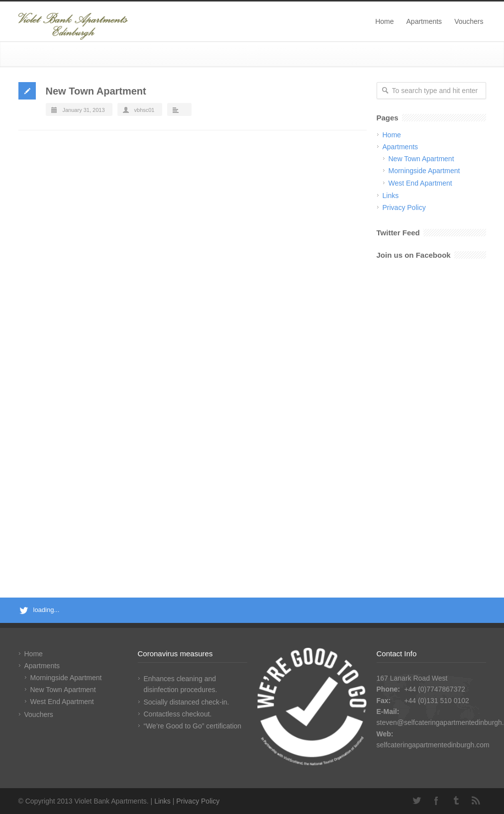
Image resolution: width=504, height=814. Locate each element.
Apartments (424, 21)
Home (384, 21)
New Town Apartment (96, 91)
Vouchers (469, 21)
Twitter (416, 801)
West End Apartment (420, 183)
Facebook (436, 801)
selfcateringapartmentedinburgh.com (433, 745)
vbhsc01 (145, 110)
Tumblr (456, 801)
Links (391, 196)
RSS (476, 801)
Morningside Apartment (424, 171)
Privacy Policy (404, 207)
